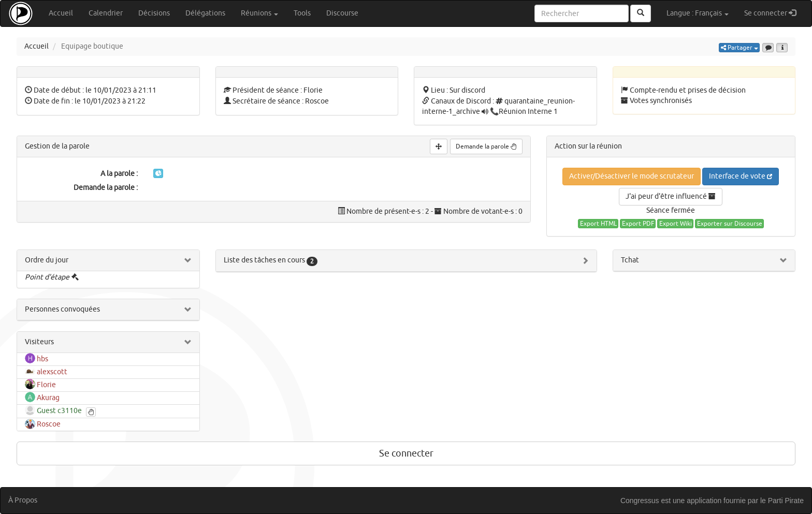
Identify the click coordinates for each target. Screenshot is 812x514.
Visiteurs (39, 342)
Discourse (342, 13)
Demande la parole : (106, 188)
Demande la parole (486, 146)
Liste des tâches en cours (271, 260)
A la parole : (119, 174)
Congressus (640, 501)
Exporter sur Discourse (730, 224)
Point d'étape (47, 277)
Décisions (154, 13)
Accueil (61, 13)
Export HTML (598, 224)
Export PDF (638, 224)
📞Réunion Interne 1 (524, 112)
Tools (302, 13)
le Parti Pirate (782, 501)
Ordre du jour (47, 260)
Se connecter (774, 13)
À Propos (23, 500)
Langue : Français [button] (698, 13)
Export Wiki (676, 224)
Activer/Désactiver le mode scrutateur (632, 176)
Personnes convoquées (62, 309)
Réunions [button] (259, 13)
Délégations (205, 13)
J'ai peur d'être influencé (671, 196)
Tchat (630, 260)
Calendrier (106, 13)
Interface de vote (741, 176)
